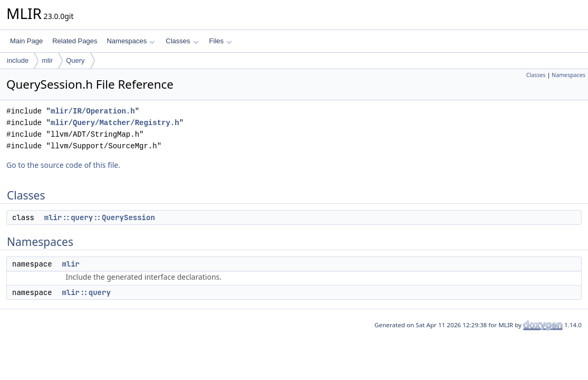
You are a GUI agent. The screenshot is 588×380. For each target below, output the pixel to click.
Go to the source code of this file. (63, 165)
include (18, 60)
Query (75, 60)
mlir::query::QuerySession (100, 217)
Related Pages (75, 41)
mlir (47, 60)
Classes (182, 41)
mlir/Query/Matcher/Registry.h (115, 123)
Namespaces (131, 41)
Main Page (26, 41)
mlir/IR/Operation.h (93, 111)
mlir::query (86, 292)
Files (221, 41)
